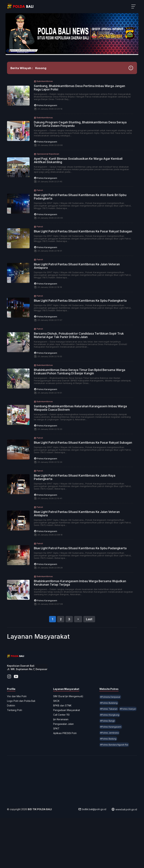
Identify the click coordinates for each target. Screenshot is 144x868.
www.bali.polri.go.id (121, 859)
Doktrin (14, 748)
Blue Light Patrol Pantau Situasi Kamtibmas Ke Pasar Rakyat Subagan (84, 252)
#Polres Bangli (106, 769)
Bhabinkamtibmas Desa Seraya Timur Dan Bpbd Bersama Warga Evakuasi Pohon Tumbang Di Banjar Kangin (82, 397)
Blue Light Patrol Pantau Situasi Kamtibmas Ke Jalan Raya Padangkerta (82, 506)
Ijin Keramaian (62, 762)
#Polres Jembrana (108, 781)
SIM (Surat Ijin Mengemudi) (69, 739)
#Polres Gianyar (107, 758)
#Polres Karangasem (110, 775)
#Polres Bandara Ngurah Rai (113, 793)
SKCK (57, 744)
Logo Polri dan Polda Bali (24, 744)
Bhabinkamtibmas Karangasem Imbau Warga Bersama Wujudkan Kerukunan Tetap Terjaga (80, 615)
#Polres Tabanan (108, 752)
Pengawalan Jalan (64, 767)
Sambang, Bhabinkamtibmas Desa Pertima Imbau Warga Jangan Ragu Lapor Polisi (81, 106)
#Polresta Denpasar (109, 740)
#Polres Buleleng (108, 746)
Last (89, 657)
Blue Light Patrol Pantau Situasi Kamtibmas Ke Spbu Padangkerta (78, 324)
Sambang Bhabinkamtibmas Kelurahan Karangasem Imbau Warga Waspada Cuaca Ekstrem (83, 433)
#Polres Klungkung (109, 763)
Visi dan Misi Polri (20, 739)
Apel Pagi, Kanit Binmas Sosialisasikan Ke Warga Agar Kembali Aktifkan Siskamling (79, 179)
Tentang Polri (18, 753)
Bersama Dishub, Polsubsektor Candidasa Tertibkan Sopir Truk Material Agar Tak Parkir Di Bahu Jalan (82, 361)
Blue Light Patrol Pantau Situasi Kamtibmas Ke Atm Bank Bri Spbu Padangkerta (83, 215)
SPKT (57, 771)
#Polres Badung (107, 787)
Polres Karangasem (53, 124)
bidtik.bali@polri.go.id (89, 859)
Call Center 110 (62, 757)
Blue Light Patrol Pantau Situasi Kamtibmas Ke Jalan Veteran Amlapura (84, 288)
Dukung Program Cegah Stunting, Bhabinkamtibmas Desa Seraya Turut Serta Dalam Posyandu (82, 142)
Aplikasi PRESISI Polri (66, 776)
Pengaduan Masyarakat (68, 753)
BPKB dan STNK (63, 748)
